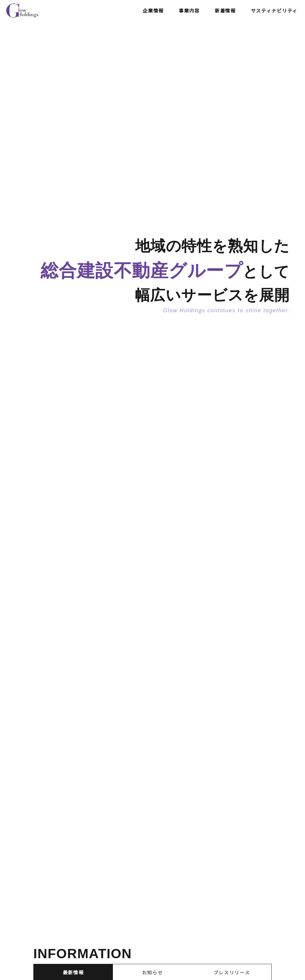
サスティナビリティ (274, 10)
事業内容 (189, 10)
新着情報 (225, 10)
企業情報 (153, 10)
